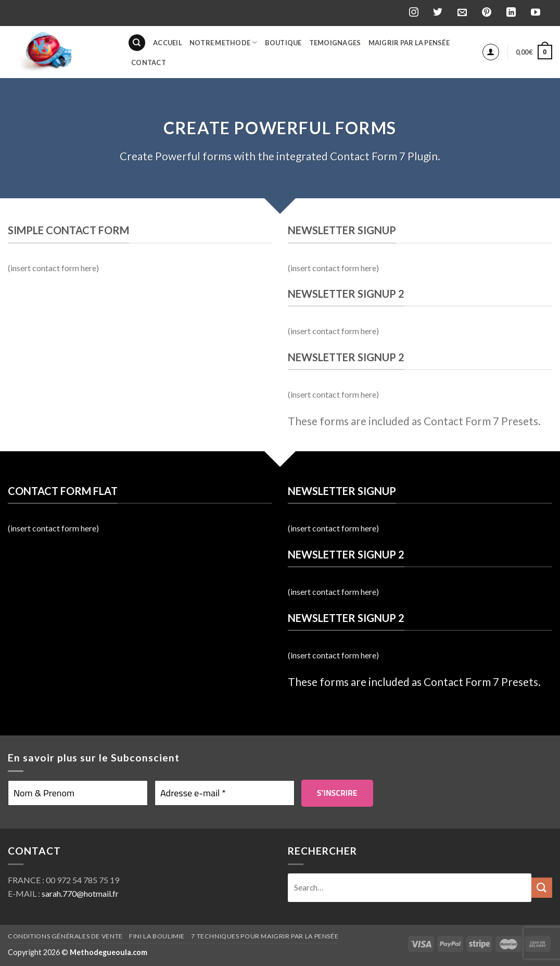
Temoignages (335, 43)
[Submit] (542, 888)
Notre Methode (224, 42)
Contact (149, 62)
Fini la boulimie (157, 936)
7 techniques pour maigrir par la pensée (265, 936)
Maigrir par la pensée (409, 43)
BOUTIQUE (283, 43)
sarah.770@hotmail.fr (80, 893)
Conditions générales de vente (65, 936)
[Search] (137, 43)
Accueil (168, 43)
